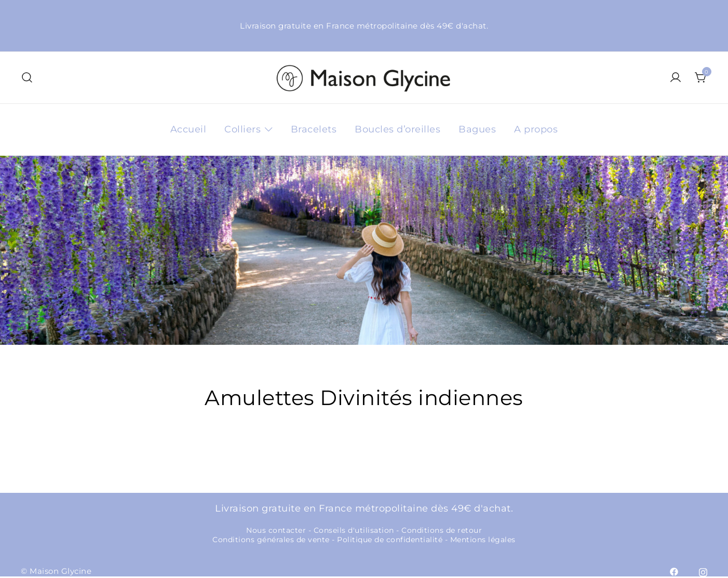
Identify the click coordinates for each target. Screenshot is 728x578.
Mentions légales (483, 540)
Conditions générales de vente (271, 540)
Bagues (477, 129)
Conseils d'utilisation (354, 530)
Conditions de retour (442, 530)
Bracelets (314, 129)
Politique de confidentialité (390, 540)
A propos (536, 129)
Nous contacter (276, 530)
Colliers (242, 129)
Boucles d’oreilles (397, 129)
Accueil (188, 129)
